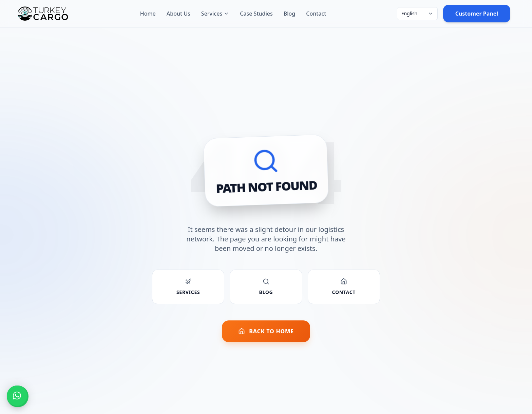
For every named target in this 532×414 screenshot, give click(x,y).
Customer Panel (477, 14)
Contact (316, 14)
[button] (17, 396)
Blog (289, 14)
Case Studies (256, 14)
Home (148, 14)
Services (215, 14)
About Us (178, 14)
